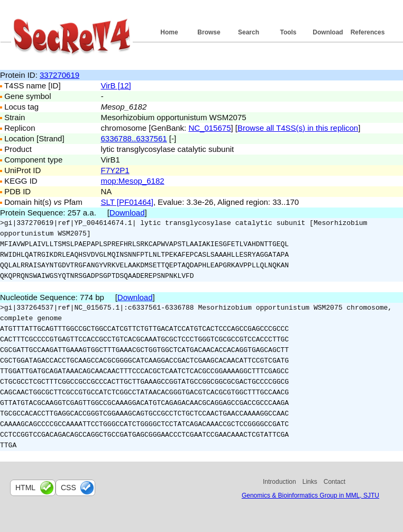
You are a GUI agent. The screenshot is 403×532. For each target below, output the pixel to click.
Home (169, 32)
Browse (209, 32)
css (68, 488)
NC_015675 (209, 128)
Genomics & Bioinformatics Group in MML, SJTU (310, 495)
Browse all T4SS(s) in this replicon (298, 128)
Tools (288, 32)
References (368, 32)
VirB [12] (116, 85)
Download (328, 32)
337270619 (59, 75)
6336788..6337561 (134, 138)
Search (249, 32)
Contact (335, 482)
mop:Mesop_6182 (133, 181)
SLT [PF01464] (127, 202)
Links (310, 482)
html (25, 488)
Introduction (280, 482)
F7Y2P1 (115, 170)
